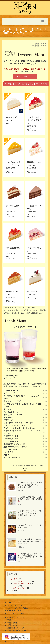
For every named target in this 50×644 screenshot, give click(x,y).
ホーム (10, 603)
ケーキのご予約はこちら (25, 77)
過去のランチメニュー (21, 584)
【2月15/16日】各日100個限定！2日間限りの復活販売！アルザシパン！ (30, 541)
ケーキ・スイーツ (15, 605)
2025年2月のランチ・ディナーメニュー (30, 526)
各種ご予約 (12, 623)
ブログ (11, 590)
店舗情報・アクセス (16, 628)
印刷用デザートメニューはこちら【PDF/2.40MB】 (26, 84)
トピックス (13, 579)
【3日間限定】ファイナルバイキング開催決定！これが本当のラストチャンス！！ (30, 556)
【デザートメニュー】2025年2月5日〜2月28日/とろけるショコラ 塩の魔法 (30, 485)
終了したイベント (20, 588)
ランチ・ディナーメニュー (21, 581)
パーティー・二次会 (16, 613)
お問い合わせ (13, 625)
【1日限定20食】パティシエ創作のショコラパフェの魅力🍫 (30, 499)
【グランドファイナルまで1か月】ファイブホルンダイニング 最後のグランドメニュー (30, 513)
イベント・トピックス (17, 617)
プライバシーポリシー (17, 631)
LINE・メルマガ (14, 611)
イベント (14, 586)
